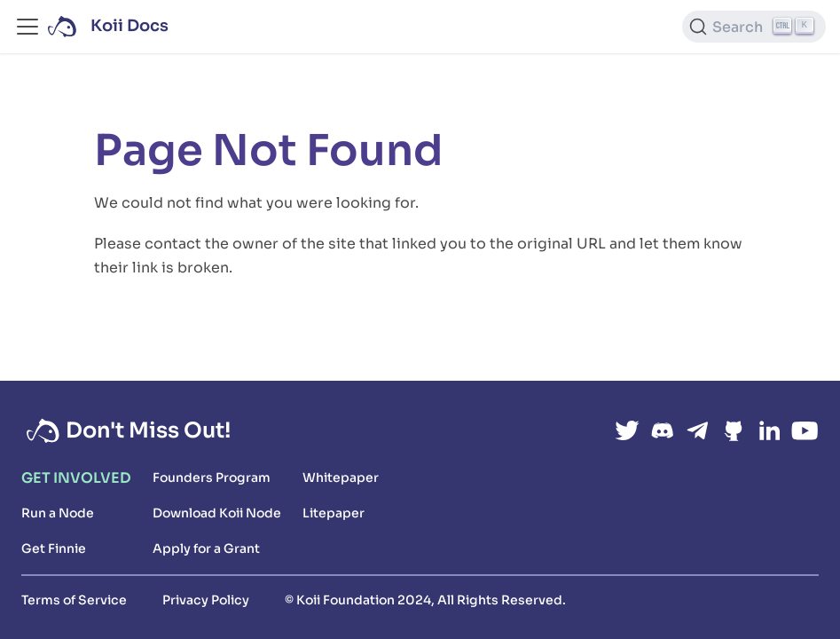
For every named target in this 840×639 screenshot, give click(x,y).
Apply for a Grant (206, 548)
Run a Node (58, 513)
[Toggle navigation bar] (27, 27)
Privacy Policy (206, 600)
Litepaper (334, 513)
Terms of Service (74, 600)
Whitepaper (341, 477)
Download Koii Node (217, 513)
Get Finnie (54, 548)
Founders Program (212, 477)
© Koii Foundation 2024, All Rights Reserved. (425, 600)
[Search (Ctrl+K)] (754, 27)
